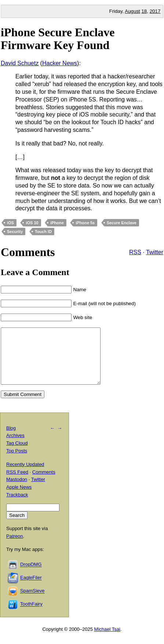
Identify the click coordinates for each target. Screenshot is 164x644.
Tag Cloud (17, 454)
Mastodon (17, 490)
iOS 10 (32, 223)
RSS (135, 252)
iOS (10, 223)
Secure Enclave (122, 223)
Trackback (17, 506)
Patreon (15, 547)
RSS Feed (17, 483)
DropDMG (31, 576)
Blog (11, 439)
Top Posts (17, 462)
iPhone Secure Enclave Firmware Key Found (58, 39)
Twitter (155, 252)
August (132, 11)
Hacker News (60, 63)
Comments (44, 483)
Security (15, 232)
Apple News (19, 498)
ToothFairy (31, 615)
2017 (155, 11)
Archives (15, 446)
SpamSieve (32, 602)
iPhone (57, 223)
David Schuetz (20, 63)
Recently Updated (25, 475)
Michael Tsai (107, 640)
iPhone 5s (85, 223)
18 (144, 11)
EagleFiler (31, 589)
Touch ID (43, 232)
